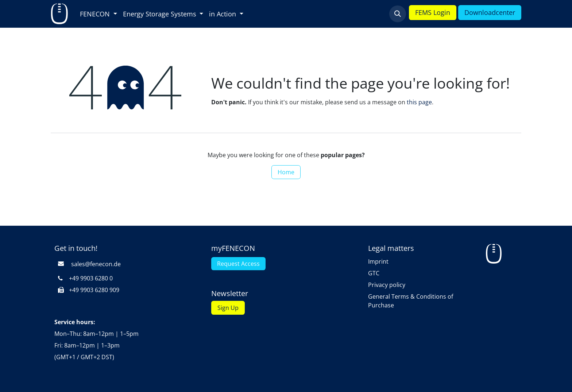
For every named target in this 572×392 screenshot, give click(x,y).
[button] (398, 14)
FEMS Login (433, 12)
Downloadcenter (490, 12)
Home (286, 172)
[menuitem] (98, 14)
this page (419, 102)
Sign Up (228, 308)
